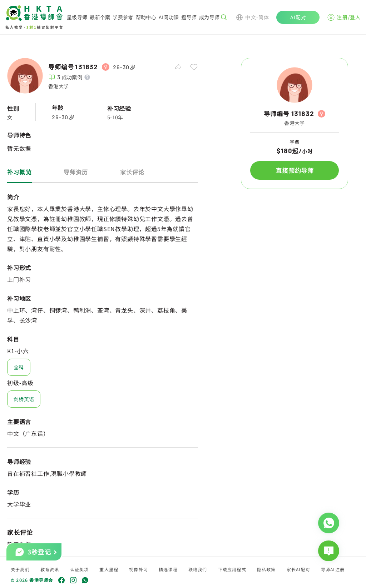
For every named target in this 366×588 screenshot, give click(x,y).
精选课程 (168, 569)
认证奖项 (80, 569)
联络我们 (198, 569)
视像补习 (139, 569)
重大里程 (109, 569)
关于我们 (20, 569)
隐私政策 (266, 569)
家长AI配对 (298, 569)
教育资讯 (50, 569)
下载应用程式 (232, 569)
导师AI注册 (333, 569)
